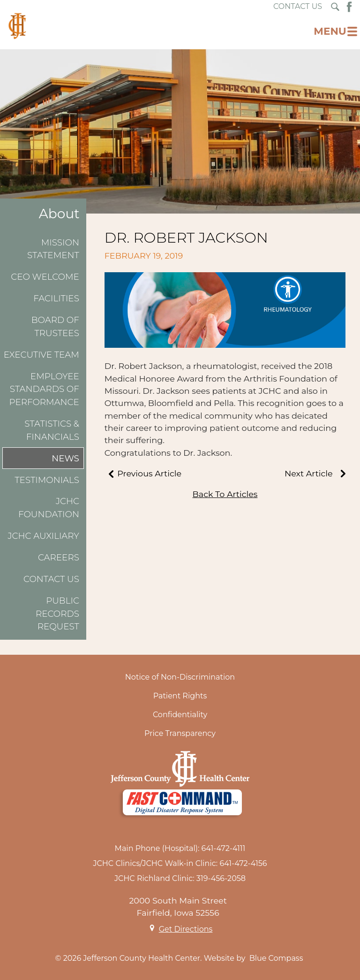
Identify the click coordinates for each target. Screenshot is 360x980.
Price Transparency (180, 733)
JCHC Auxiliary (44, 536)
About (59, 214)
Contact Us (51, 579)
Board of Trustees (55, 326)
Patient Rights (180, 696)
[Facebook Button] (349, 7)
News (65, 458)
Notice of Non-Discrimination (180, 677)
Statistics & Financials (52, 430)
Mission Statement (53, 249)
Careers (59, 557)
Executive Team (41, 355)
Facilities (56, 298)
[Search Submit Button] (335, 7)
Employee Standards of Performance (44, 389)
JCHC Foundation (49, 508)
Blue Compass (276, 958)
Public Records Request (57, 613)
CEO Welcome (45, 277)
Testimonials (47, 480)
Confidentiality (180, 715)
